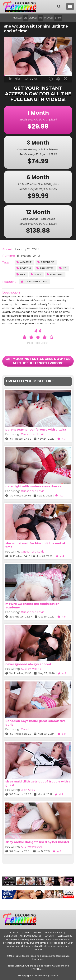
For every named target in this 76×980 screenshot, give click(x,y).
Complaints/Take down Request (22, 936)
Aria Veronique (32, 847)
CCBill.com (58, 966)
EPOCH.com (38, 969)
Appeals (50, 936)
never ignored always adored (28, 664)
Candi (25, 729)
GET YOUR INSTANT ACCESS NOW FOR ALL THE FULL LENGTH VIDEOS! (38, 361)
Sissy (36, 275)
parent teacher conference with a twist (36, 429)
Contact (15, 933)
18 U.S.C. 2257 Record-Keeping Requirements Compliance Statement (38, 958)
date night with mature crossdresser (34, 486)
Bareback (46, 262)
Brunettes (45, 268)
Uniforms (55, 275)
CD (63, 268)
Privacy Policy (54, 933)
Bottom (24, 268)
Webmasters (65, 936)
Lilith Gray (28, 790)
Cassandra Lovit (34, 281)
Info (27, 933)
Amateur (24, 262)
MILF (21, 275)
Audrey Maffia (31, 669)
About (38, 933)
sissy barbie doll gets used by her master (37, 842)
